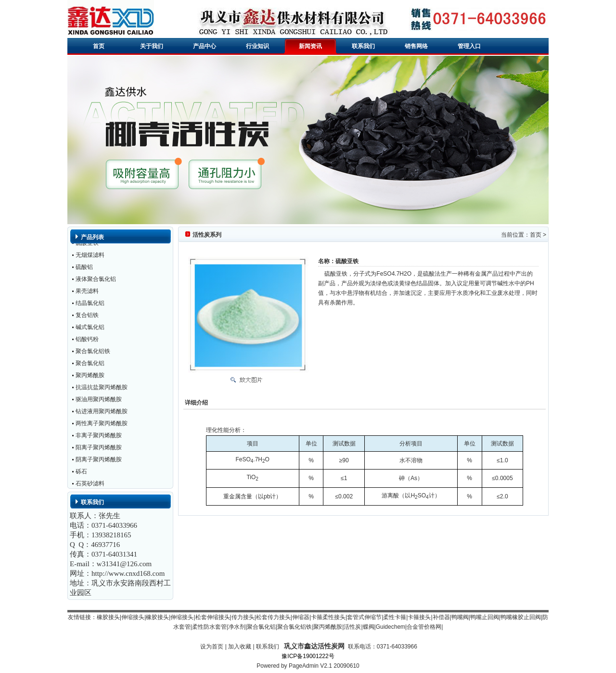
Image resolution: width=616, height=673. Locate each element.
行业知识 (257, 46)
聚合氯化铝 (90, 365)
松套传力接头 (273, 617)
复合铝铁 (87, 317)
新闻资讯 (310, 46)
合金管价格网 (424, 627)
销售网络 (416, 46)
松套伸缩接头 (213, 617)
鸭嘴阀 (460, 617)
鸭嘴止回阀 (485, 617)
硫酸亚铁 (87, 244)
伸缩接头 (133, 617)
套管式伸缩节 (364, 617)
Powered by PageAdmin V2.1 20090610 (308, 666)
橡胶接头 (108, 617)
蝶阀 (369, 627)
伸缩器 (301, 617)
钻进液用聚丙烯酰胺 (102, 413)
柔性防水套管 (209, 627)
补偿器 (441, 617)
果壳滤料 (87, 292)
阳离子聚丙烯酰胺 (99, 449)
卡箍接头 (419, 617)
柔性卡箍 (395, 617)
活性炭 (352, 627)
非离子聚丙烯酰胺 (99, 437)
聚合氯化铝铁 (93, 353)
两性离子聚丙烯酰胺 (102, 425)
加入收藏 (240, 647)
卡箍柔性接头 (328, 617)
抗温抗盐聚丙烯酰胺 (102, 389)
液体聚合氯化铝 (96, 280)
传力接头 (243, 617)
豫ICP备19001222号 (308, 656)
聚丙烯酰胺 (90, 377)
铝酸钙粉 (87, 341)
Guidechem (391, 627)
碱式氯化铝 (90, 329)
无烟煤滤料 (90, 256)
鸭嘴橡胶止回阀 (521, 617)
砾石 (81, 473)
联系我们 (363, 46)
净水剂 (237, 627)
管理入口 (469, 46)
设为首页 (212, 647)
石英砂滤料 (90, 485)
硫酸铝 (84, 268)
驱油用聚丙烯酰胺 (99, 401)
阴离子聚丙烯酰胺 (99, 461)
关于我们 (152, 46)
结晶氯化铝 (90, 305)
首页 (99, 46)
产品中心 (205, 46)
